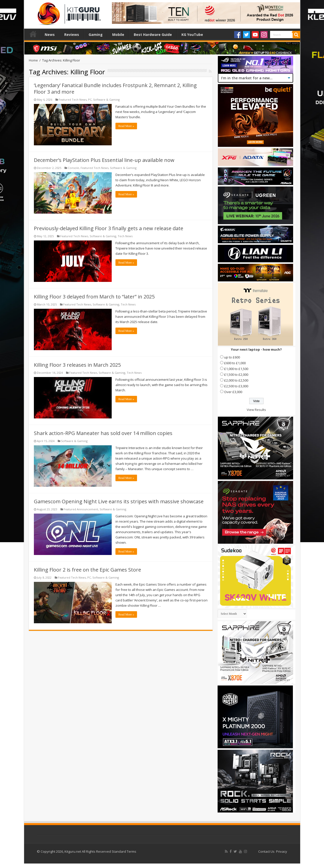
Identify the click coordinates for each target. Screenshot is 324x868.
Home (33, 34)
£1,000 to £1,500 (236, 369)
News (50, 35)
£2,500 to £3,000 (236, 386)
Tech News (125, 236)
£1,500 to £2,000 (236, 375)
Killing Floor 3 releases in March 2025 (77, 365)
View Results (256, 410)
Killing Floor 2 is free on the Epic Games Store (87, 570)
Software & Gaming (106, 100)
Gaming (96, 35)
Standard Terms (124, 851)
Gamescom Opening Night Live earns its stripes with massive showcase (119, 501)
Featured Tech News (73, 100)
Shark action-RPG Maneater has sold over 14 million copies (103, 433)
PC (90, 100)
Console (73, 168)
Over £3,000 (233, 392)
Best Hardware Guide (153, 35)
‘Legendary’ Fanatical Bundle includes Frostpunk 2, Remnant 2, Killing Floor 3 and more (115, 88)
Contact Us (266, 851)
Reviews (72, 35)
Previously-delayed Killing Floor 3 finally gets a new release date (109, 228)
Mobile (118, 35)
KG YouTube (192, 35)
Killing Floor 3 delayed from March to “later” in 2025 (94, 297)
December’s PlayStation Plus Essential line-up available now (104, 160)
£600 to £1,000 (235, 363)
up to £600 (232, 357)
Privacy (282, 851)
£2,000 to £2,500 (236, 380)
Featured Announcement (81, 509)
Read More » (126, 126)
